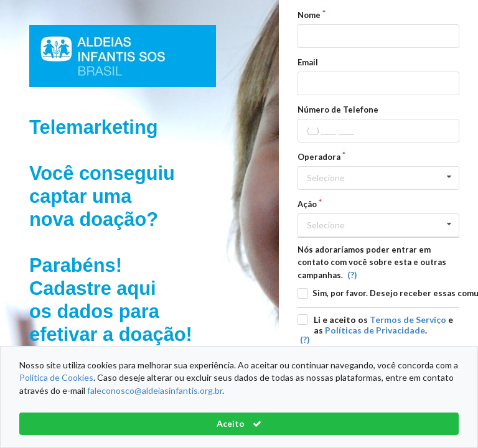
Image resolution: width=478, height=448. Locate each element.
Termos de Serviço (408, 320)
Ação (307, 204)
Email (308, 62)
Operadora (319, 157)
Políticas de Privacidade (375, 330)
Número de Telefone (338, 110)
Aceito (239, 423)
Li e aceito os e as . (383, 325)
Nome (309, 15)
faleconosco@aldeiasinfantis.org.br (155, 390)
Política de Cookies (56, 377)
